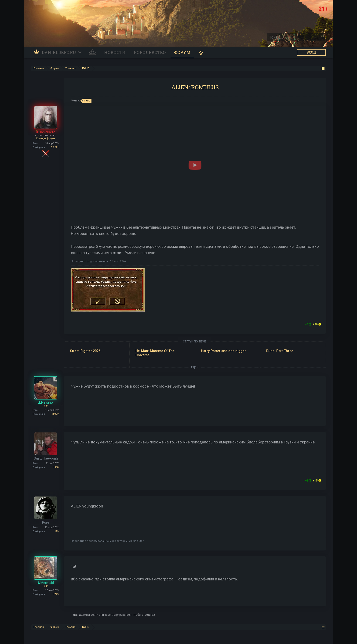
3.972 (56, 414)
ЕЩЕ (195, 367)
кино (86, 101)
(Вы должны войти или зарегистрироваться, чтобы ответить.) (114, 615)
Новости (115, 52)
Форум (182, 52)
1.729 (56, 594)
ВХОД (311, 52)
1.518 (56, 467)
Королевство (150, 52)
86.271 (55, 147)
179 (57, 531)
